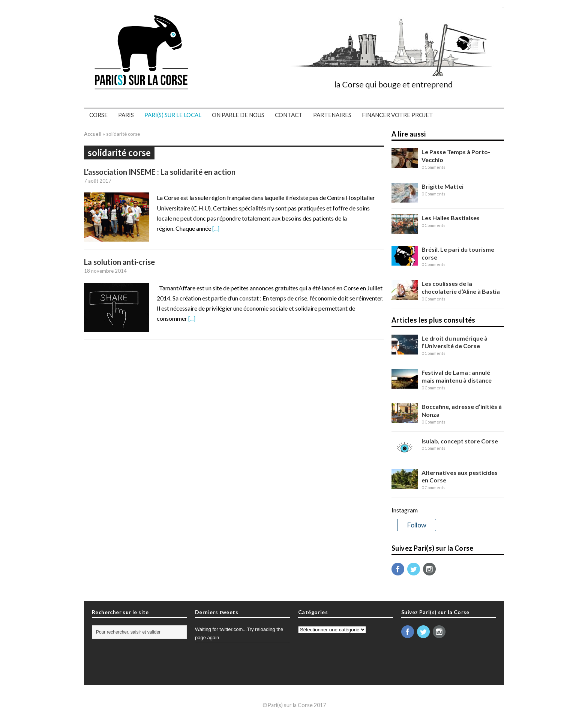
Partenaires (332, 115)
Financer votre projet (397, 115)
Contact (289, 115)
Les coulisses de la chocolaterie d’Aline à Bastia (461, 287)
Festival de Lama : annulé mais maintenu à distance (457, 376)
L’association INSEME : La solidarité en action (160, 172)
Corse (98, 115)
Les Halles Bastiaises (451, 218)
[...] (216, 228)
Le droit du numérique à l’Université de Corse (454, 342)
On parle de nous (238, 115)
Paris (126, 115)
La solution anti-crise (119, 262)
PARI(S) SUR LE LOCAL (173, 115)
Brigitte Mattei (442, 186)
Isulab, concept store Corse (460, 441)
